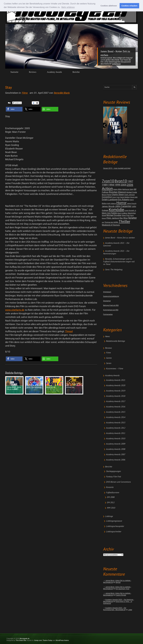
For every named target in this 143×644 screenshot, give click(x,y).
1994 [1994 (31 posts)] (111, 185)
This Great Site (21, 640)
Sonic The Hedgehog (114, 270)
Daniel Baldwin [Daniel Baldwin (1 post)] (125, 197)
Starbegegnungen (113, 471)
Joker (130, 610)
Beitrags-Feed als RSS (111, 305)
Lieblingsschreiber (114, 532)
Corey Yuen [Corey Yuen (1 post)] (116, 197)
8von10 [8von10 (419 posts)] (121, 181)
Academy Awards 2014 (116, 417)
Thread (69, 331)
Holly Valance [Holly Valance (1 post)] (112, 204)
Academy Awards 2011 (116, 433)
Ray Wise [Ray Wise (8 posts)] (124, 218)
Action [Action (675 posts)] (107, 189)
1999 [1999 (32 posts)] (117, 185)
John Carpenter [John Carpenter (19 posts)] (123, 206)
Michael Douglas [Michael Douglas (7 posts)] (114, 215)
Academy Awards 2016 (116, 407)
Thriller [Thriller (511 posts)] (124, 222)
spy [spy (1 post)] (103, 222)
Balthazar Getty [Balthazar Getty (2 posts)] (128, 189)
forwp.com (38, 640)
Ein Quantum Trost (123, 589)
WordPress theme (62, 640)
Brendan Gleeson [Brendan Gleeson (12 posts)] (118, 192)
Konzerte (110, 487)
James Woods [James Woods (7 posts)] (108, 206)
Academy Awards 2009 (116, 444)
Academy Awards (54, 72)
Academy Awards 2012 (116, 428)
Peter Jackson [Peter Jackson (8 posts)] (113, 218)
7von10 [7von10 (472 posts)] (108, 181)
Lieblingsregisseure (114, 521)
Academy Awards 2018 (116, 396)
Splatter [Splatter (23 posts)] (132, 218)
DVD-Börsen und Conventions (118, 482)
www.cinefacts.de (15, 310)
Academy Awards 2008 (116, 449)
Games (109, 358)
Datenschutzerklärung (111, 296)
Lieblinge (109, 516)
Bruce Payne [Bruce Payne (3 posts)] (107, 195)
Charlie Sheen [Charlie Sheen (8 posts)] (118, 195)
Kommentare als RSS (111, 310)
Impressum (107, 292)
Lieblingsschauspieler (115, 526)
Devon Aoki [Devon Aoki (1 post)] (134, 197)
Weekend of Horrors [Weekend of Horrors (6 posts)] (111, 225)
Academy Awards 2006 (116, 460)
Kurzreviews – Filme (115, 369)
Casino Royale (121, 595)
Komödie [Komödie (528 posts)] (116, 210)
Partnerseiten (108, 314)
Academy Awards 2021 (116, 380)
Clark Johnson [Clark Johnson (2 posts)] (130, 195)
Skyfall (118, 582)
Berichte (76, 72)
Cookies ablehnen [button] (109, 6)
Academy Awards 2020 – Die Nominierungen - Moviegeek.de (115, 609)
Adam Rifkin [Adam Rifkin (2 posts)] (118, 189)
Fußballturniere (113, 493)
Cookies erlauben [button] (129, 6)
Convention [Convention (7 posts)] (107, 197)
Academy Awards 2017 (116, 402)
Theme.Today (47, 640)
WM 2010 (111, 508)
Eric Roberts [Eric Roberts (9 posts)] (124, 200)
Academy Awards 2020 (116, 386)
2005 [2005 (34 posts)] (123, 185)
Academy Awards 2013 (116, 423)
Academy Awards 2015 (116, 412)
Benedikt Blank (62, 93)
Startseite (14, 72)
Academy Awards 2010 (116, 439)
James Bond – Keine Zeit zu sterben (120, 238)
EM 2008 (111, 497)
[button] (14, 109)
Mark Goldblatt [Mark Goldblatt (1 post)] (122, 213)
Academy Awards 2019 (116, 391)
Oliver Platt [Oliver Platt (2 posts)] (126, 215)
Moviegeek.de (24, 639)
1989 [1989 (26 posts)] (105, 185)
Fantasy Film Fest (114, 477)
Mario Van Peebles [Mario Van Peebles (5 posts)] (109, 213)
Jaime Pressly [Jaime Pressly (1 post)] (132, 204)
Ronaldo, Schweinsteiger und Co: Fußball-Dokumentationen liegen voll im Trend (119, 262)
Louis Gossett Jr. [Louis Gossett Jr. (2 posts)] (130, 211)
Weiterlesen (116, 64)
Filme (108, 353)
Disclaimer (107, 301)
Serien (109, 363)
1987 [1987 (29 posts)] (130, 181)
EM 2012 (111, 503)
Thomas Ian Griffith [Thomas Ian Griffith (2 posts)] (111, 222)
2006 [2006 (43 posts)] (130, 185)
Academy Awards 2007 (116, 455)
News (107, 337)
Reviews (33, 72)
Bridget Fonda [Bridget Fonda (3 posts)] (132, 192)
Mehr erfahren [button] (68, 7)
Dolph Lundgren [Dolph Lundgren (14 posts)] (110, 199)
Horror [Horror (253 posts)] (121, 203)
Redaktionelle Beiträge (116, 341)
